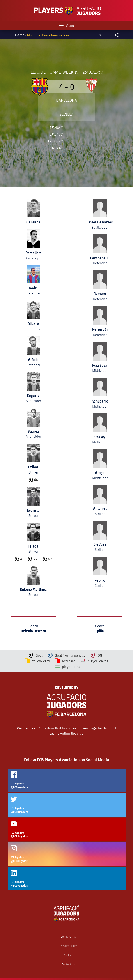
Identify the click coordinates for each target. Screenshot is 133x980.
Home (20, 35)
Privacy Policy (68, 946)
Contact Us (68, 964)
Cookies (68, 955)
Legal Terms (68, 937)
